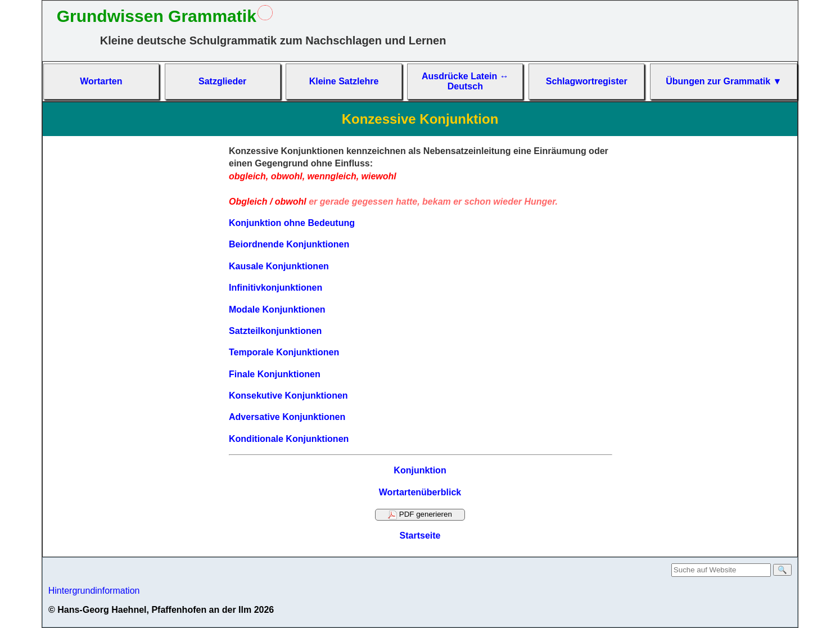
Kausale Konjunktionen (279, 266)
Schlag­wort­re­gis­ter (587, 81)
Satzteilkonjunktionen (275, 331)
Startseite (420, 536)
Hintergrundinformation (94, 591)
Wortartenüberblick (420, 492)
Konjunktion (420, 470)
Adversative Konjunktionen (287, 417)
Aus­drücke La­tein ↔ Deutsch (465, 81)
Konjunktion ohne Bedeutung (292, 223)
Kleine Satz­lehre (344, 81)
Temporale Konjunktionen (284, 352)
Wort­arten (101, 81)
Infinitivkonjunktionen (276, 288)
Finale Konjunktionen (275, 374)
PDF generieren (420, 514)
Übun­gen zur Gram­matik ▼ (724, 81)
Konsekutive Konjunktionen (288, 396)
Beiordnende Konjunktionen (289, 244)
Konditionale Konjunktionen (289, 439)
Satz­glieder (222, 81)
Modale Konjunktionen (277, 310)
